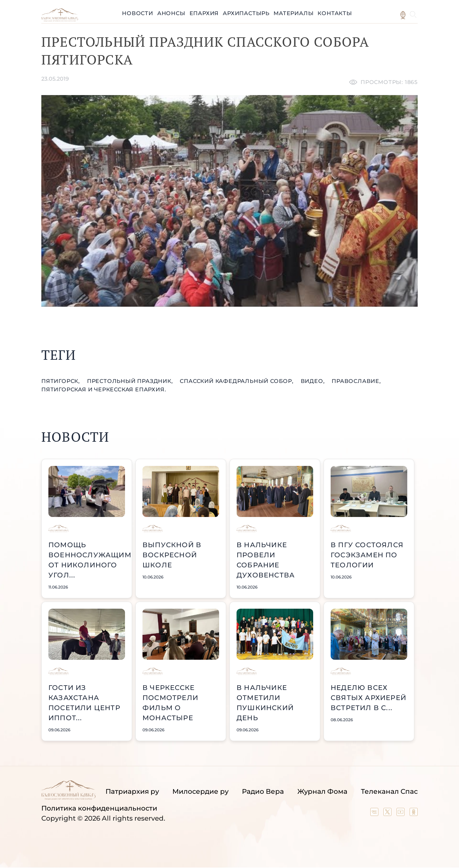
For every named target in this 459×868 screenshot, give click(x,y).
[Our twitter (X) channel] (388, 814)
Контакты (335, 13)
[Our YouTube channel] (401, 814)
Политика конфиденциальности (99, 808)
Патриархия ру (132, 791)
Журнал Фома (322, 791)
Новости (138, 13)
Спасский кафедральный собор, (237, 381)
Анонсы (171, 13)
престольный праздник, (131, 381)
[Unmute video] (229, 201)
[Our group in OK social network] (414, 814)
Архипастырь (246, 13)
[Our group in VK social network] (375, 814)
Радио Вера (263, 791)
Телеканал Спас (389, 791)
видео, (314, 381)
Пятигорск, (61, 381)
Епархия (204, 13)
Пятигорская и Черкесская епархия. (104, 389)
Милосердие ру (200, 791)
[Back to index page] (60, 20)
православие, (356, 381)
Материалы (294, 13)
